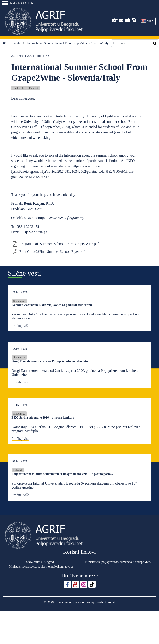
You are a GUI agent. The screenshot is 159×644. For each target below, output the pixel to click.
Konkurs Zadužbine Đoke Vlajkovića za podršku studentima (52, 305)
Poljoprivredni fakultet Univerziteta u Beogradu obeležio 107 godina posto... (62, 474)
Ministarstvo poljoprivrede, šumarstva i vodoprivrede (118, 562)
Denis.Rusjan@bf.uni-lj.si (30, 232)
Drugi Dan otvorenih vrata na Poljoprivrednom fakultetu (50, 361)
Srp (149, 21)
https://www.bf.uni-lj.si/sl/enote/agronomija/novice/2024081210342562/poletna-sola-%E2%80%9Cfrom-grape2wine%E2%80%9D (73, 171)
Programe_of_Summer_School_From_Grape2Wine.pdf (59, 244)
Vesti (17, 43)
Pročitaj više (21, 326)
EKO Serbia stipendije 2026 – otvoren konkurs (43, 418)
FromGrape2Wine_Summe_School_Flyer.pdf (52, 252)
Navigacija (18, 3)
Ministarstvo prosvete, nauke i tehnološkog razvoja (41, 567)
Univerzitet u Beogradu (41, 562)
